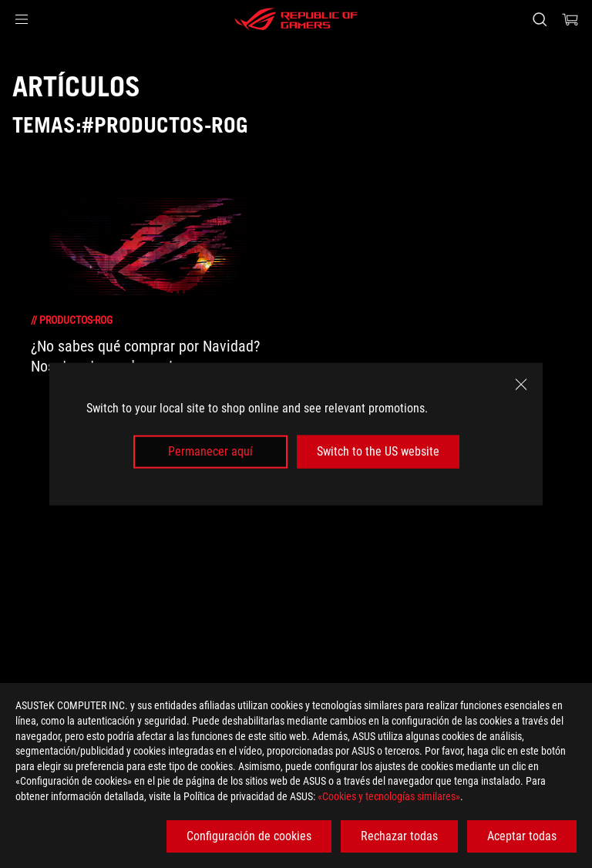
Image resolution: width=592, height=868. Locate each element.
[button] (22, 19)
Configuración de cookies (249, 836)
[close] (521, 385)
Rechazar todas (399, 836)
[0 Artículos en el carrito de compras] (570, 19)
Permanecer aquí (210, 451)
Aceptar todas (522, 836)
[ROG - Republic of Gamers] (296, 19)
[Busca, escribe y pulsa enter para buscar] (539, 19)
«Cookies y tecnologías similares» (389, 796)
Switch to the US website (378, 451)
